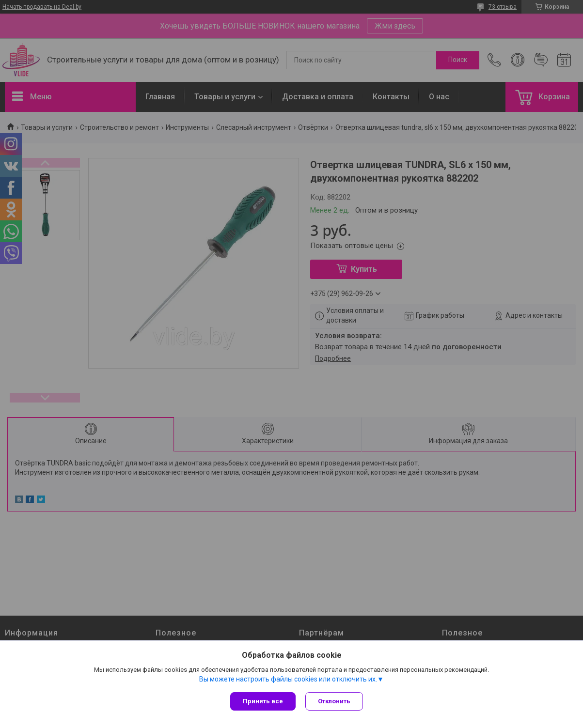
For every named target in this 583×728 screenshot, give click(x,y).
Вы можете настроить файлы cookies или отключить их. (288, 679)
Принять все (263, 701)
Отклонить (334, 701)
